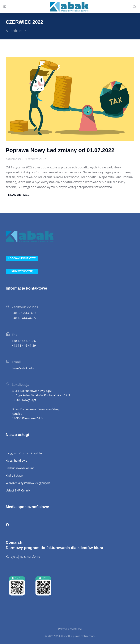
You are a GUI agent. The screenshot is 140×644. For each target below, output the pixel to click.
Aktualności (13, 159)
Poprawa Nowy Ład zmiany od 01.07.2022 (60, 150)
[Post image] (70, 99)
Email (16, 362)
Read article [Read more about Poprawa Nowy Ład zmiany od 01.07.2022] (19, 195)
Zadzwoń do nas (25, 307)
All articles (14, 31)
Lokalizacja (21, 384)
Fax (15, 335)
